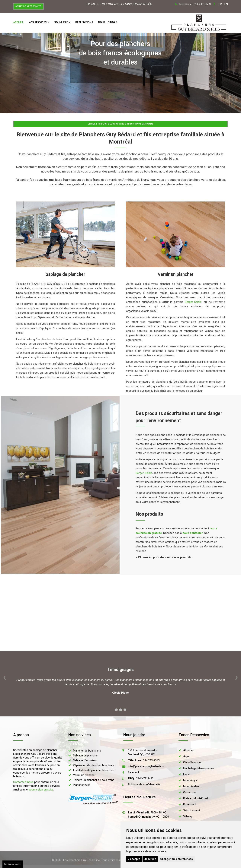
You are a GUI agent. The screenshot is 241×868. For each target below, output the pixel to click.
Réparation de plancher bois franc (94, 765)
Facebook (134, 772)
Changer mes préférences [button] (177, 859)
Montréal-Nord (192, 786)
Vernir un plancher (84, 775)
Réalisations (84, 22)
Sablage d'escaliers (85, 760)
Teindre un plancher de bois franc (94, 780)
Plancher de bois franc (87, 751)
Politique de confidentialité (144, 784)
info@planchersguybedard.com (147, 766)
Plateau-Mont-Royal (196, 798)
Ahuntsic (189, 750)
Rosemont (190, 804)
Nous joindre (108, 22)
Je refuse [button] (150, 859)
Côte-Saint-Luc (193, 762)
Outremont (190, 792)
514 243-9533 (144, 760)
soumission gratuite (41, 790)
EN (226, 4)
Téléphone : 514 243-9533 (195, 4)
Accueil (18, 22)
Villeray (188, 816)
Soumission (62, 22)
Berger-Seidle (193, 302)
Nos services (39, 22)
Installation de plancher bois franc (94, 770)
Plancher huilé (82, 785)
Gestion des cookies (13, 864)
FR (220, 4)
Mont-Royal (190, 780)
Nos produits (149, 514)
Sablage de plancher (85, 756)
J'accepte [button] (134, 859)
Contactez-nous (23, 782)
